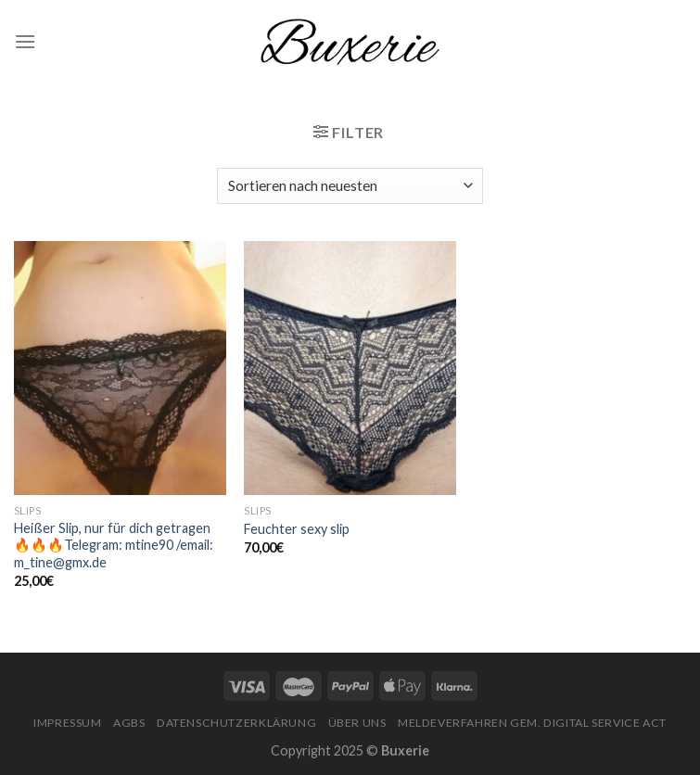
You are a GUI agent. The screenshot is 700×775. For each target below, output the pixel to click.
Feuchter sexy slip (297, 529)
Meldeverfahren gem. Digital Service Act (532, 723)
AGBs (129, 723)
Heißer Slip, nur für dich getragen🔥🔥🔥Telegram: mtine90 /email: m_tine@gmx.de (114, 545)
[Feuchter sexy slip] (350, 368)
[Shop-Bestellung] (350, 186)
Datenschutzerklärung (236, 723)
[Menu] (25, 41)
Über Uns (357, 723)
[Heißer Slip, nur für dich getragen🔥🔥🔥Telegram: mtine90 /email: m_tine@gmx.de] (120, 368)
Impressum (68, 723)
